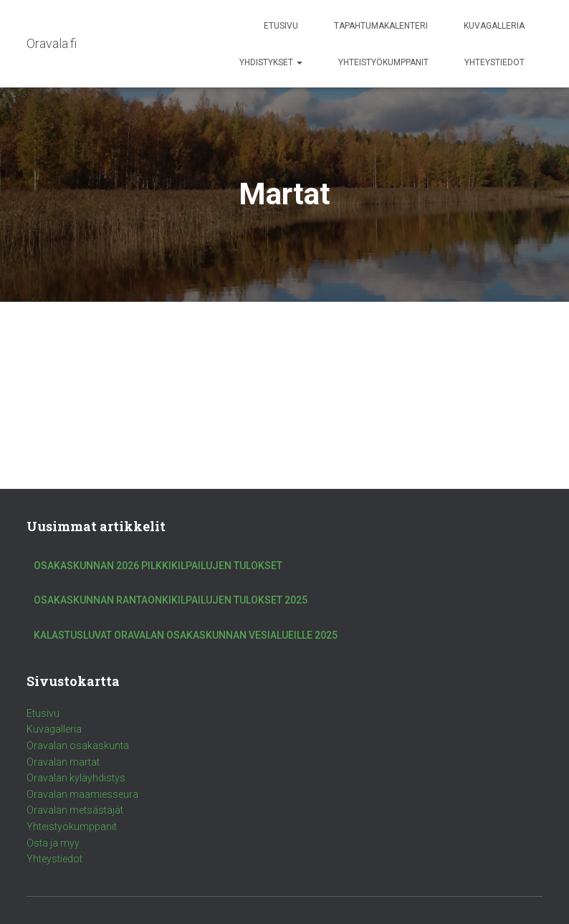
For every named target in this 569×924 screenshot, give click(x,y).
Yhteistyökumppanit (383, 62)
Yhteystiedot (494, 62)
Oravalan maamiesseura (82, 794)
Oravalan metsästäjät (75, 810)
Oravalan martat (63, 762)
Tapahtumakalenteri (381, 26)
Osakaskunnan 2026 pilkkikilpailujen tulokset (158, 566)
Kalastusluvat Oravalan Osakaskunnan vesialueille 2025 (186, 635)
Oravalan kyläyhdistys (76, 778)
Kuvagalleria (494, 26)
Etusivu (281, 26)
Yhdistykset (271, 62)
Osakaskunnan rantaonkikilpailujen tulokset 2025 (171, 600)
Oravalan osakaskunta (78, 746)
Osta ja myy (53, 843)
